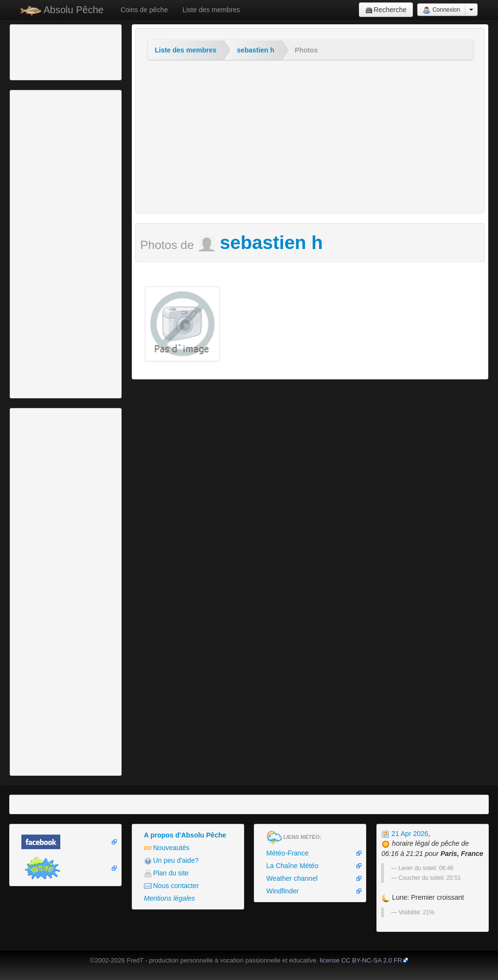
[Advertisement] (66, 51)
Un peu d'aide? (171, 861)
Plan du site (166, 873)
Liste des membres (211, 10)
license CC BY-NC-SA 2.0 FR (361, 960)
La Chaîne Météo (292, 866)
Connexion (441, 10)
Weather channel (292, 878)
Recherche (386, 10)
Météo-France (287, 853)
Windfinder (282, 891)
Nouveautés (167, 848)
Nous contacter (171, 886)
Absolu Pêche (62, 10)
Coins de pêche (144, 10)
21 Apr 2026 (405, 834)
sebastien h (256, 50)
